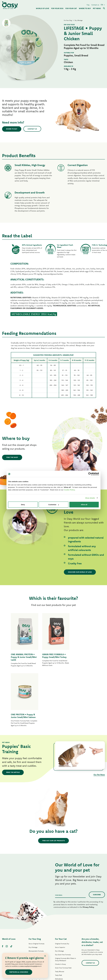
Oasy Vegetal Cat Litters (63, 948)
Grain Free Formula (35, 899)
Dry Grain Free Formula (36, 902)
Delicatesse (59, 919)
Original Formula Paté (36, 906)
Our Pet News (99, 715)
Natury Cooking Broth (62, 930)
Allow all (84, 505)
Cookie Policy (69, 490)
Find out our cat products (54, 781)
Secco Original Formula (36, 884)
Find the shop (12, 457)
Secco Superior (60, 888)
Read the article (13, 713)
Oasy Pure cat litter (62, 945)
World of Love (9, 879)
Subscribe (97, 835)
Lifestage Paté (33, 910)
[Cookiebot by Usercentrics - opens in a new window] (90, 474)
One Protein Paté (34, 913)
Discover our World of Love (80, 572)
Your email (59, 835)
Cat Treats (58, 941)
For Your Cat (61, 879)
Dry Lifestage (33, 888)
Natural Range (33, 935)
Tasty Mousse (60, 912)
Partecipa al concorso (19, 972)
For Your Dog (35, 879)
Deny (23, 505)
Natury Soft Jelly (34, 932)
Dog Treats (32, 939)
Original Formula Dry (62, 884)
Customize (54, 505)
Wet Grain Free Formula (37, 921)
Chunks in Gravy (60, 904)
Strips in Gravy (33, 928)
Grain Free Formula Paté (37, 917)
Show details (90, 498)
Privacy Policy (88, 847)
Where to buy (12, 129)
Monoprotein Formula (36, 891)
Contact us (95, 5)
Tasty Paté (32, 924)
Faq (88, 5)
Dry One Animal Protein (37, 895)
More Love (59, 937)
